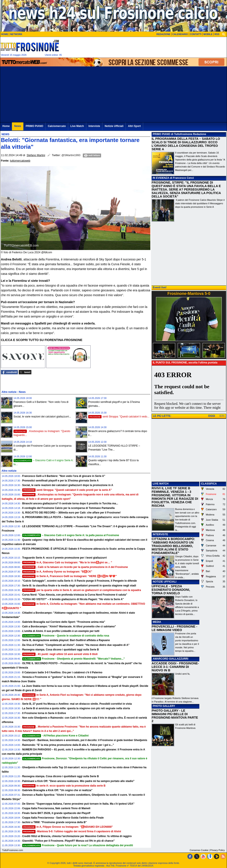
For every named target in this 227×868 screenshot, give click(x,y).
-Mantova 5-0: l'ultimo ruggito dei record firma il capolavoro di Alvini (72, 831)
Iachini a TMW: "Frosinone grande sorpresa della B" (55, 822)
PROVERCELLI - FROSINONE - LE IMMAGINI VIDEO (174, 628)
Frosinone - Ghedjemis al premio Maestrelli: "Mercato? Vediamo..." (74, 659)
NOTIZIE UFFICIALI (165, 582)
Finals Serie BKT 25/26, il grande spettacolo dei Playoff (56, 813)
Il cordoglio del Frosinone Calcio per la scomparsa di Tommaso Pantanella (69, 508)
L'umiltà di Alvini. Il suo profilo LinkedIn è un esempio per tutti (61, 631)
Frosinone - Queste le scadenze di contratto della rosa (66, 636)
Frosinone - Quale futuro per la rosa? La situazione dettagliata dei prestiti (78, 845)
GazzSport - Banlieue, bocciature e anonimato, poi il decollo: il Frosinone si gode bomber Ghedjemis (85, 740)
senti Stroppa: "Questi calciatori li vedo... (119, 417)
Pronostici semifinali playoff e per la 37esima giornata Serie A (60, 481)
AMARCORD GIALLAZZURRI (170, 659)
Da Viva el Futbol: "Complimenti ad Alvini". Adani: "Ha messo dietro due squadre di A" (76, 645)
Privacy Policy (218, 850)
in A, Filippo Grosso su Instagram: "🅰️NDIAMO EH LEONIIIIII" (68, 827)
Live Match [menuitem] (77, 126)
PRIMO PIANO (162, 134)
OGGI (211, 416)
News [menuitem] (18, 126)
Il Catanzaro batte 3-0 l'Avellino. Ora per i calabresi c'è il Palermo (62, 672)
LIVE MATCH (161, 484)
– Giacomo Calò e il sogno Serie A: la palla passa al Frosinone (71, 535)
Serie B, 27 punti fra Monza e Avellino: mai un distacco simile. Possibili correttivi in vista (77, 704)
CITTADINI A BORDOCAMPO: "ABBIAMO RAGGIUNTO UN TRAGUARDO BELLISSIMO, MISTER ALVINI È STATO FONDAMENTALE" (173, 546)
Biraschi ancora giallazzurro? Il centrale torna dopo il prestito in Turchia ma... (70, 503)
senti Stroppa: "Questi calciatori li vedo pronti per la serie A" (67, 490)
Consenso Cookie (199, 850)
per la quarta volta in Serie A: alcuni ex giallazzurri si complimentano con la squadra (82, 590)
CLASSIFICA (209, 484)
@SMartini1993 (71, 155)
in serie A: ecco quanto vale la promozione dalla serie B (64, 786)
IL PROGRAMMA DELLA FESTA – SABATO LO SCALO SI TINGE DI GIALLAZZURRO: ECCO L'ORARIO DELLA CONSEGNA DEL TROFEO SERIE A (186, 144)
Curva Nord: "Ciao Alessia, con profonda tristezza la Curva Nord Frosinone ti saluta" (75, 595)
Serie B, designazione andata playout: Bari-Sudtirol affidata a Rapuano (66, 640)
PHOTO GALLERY (164, 706)
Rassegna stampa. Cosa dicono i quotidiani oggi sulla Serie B (61, 650)
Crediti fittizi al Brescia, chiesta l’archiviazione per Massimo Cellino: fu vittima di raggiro (77, 836)
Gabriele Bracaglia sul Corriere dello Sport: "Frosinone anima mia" (64, 622)
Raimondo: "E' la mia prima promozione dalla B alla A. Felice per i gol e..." (68, 745)
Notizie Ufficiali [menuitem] (114, 126)
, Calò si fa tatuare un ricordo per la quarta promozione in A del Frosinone (75, 567)
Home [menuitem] (6, 126)
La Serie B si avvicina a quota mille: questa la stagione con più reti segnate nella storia (76, 708)
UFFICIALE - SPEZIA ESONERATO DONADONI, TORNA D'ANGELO (171, 590)
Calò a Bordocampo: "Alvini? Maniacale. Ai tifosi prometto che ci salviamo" (69, 627)
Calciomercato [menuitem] (57, 126)
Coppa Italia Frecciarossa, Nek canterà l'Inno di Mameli (56, 808)
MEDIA (157, 622)
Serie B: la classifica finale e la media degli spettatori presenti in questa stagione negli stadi (79, 586)
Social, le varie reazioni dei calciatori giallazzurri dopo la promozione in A (68, 485)
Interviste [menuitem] (94, 126)
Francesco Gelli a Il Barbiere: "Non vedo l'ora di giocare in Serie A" (64, 476)
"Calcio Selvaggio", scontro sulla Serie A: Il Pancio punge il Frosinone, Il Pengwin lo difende (80, 581)
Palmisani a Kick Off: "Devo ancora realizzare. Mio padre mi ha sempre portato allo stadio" (78, 781)
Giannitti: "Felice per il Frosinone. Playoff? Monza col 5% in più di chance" (69, 841)
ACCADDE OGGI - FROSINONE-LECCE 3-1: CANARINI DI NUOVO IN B (175, 667)
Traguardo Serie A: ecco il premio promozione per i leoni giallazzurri (64, 558)
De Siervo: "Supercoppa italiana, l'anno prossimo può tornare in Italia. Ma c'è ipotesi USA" (78, 804)
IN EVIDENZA (161, 178)
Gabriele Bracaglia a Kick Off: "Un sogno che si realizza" (57, 790)
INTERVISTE (160, 534)
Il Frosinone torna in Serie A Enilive (44, 713)
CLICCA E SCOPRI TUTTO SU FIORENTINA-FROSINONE (42, 340)
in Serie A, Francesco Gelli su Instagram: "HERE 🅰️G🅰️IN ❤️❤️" (70, 576)
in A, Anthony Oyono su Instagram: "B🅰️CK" (57, 572)
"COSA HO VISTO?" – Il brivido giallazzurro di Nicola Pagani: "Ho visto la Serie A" (73, 599)
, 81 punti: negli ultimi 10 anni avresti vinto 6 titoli (60, 654)
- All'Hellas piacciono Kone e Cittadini (55, 736)
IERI (222, 416)
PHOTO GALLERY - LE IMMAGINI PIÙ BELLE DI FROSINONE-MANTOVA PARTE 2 (175, 716)
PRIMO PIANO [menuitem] (35, 126)
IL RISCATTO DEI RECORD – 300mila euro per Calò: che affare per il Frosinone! (71, 513)
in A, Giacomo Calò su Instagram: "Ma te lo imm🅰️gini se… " (67, 562)
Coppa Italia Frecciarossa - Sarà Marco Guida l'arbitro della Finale (63, 818)
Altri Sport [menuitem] (134, 126)
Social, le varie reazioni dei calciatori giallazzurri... (42, 417)
